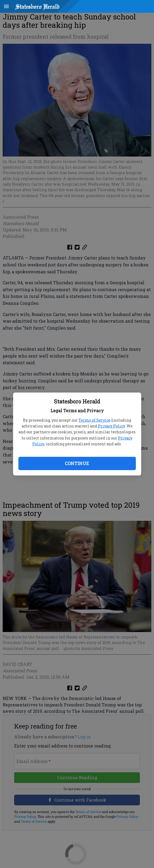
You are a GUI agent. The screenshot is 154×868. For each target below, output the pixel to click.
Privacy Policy (111, 426)
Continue (77, 463)
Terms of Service (94, 420)
